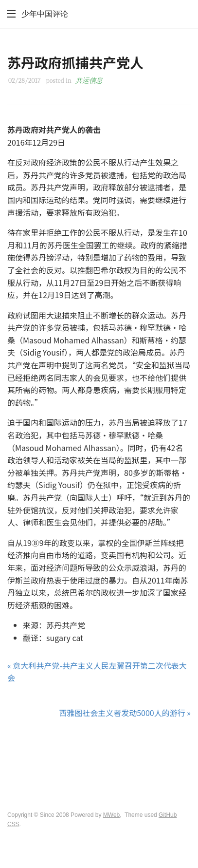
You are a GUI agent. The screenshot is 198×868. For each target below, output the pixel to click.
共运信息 (89, 81)
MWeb (111, 815)
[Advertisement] (99, 756)
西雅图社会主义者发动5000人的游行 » (125, 713)
